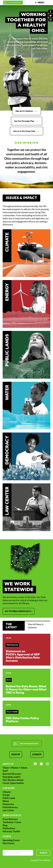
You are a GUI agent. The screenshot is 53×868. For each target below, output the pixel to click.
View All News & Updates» (36, 626)
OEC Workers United (13, 780)
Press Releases (10, 819)
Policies (47, 860)
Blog (5, 825)
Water (6, 801)
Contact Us (36, 860)
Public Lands (9, 798)
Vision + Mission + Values (15, 768)
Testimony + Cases (12, 822)
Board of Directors (12, 774)
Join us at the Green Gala (24, 131)
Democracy (8, 804)
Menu (41, 2)
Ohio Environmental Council (13, 3)
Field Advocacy (10, 807)
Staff (5, 771)
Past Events (8, 843)
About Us (8, 764)
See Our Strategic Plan (24, 121)
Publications (9, 828)
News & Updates (12, 815)
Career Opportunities (13, 783)
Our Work (9, 788)
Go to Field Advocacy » (18, 611)
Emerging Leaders (12, 777)
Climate (7, 792)
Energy (6, 795)
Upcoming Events (11, 840)
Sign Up (16, 754)
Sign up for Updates (24, 111)
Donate (37, 754)
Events (7, 836)
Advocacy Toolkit (11, 831)
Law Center (8, 810)
